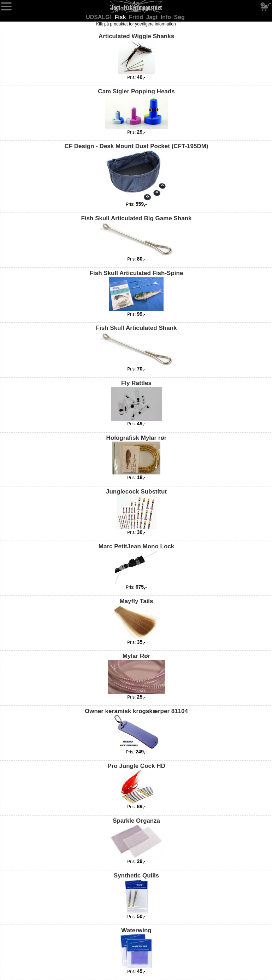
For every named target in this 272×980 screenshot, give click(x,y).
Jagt (152, 17)
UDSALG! (99, 17)
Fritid (137, 17)
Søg (179, 17)
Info (167, 17)
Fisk (121, 17)
